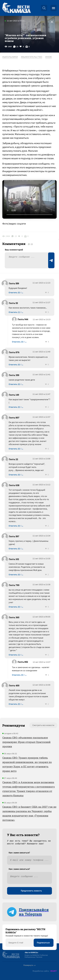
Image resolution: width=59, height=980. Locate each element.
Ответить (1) (14, 312)
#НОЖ (49, 57)
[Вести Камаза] (17, 8)
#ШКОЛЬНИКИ (10, 57)
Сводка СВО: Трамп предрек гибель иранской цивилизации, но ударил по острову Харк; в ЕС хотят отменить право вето (27, 764)
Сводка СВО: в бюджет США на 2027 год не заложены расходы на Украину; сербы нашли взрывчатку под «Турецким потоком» (29, 813)
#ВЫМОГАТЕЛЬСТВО (32, 57)
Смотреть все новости (43, 725)
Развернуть (29, 965)
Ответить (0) (14, 293)
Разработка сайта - (45, 971)
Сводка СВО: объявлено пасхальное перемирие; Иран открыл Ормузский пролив (26, 742)
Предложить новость (31, 891)
